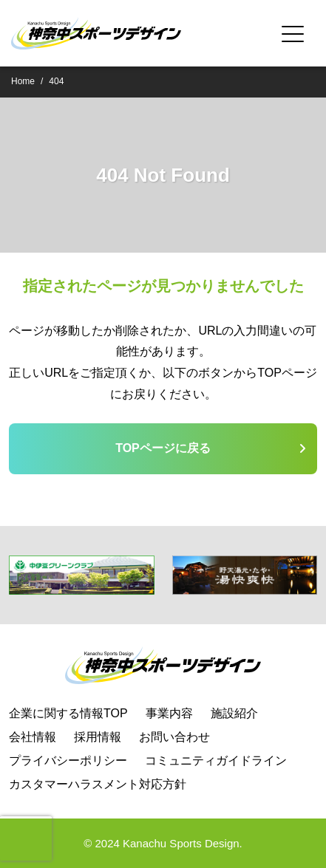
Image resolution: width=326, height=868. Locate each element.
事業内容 (169, 713)
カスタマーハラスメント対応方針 (98, 784)
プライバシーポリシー (68, 761)
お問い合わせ (174, 737)
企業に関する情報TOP (68, 713)
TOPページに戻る (163, 448)
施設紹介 (234, 713)
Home (23, 81)
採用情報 (98, 737)
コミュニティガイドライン (216, 761)
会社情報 (33, 737)
